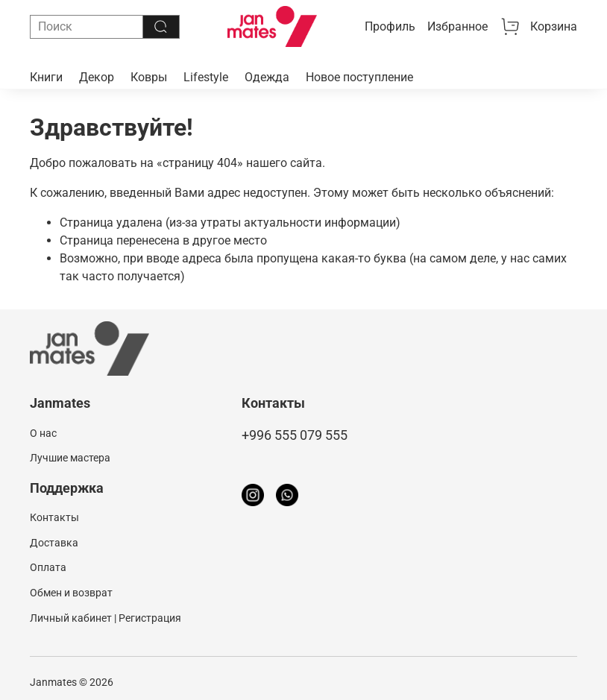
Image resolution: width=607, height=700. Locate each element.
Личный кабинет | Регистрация (106, 618)
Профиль (390, 26)
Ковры (149, 77)
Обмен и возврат (71, 593)
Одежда (267, 77)
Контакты (54, 518)
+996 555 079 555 (295, 435)
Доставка (54, 543)
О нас (43, 433)
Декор (97, 77)
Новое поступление (359, 77)
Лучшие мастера (70, 458)
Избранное (457, 26)
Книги (46, 77)
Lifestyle (206, 77)
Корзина (538, 27)
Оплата (48, 568)
